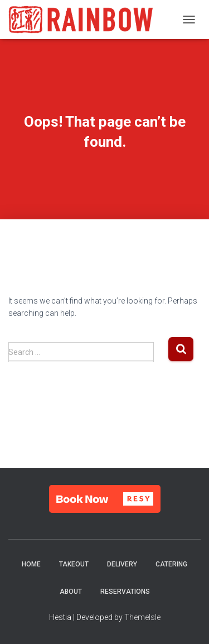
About (71, 592)
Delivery (122, 564)
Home (31, 564)
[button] (105, 499)
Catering (171, 564)
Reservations (125, 592)
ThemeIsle (142, 617)
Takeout (74, 564)
